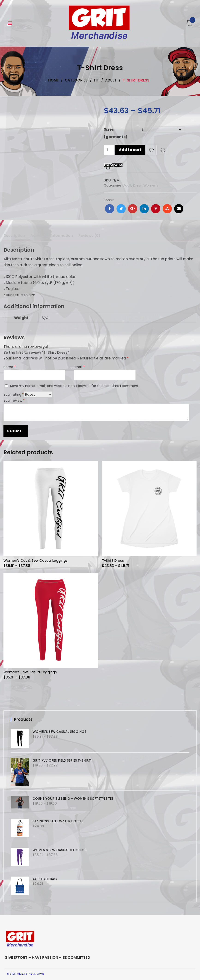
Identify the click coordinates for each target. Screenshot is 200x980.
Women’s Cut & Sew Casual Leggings (36, 560)
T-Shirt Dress (113, 560)
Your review (14, 401)
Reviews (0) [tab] (89, 236)
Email (79, 367)
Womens (151, 185)
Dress (137, 185)
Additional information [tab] (52, 236)
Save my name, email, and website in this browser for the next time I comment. (75, 386)
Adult (127, 185)
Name (10, 367)
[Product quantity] (109, 150)
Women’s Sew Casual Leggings (30, 672)
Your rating (14, 395)
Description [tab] (14, 236)
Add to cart (130, 150)
